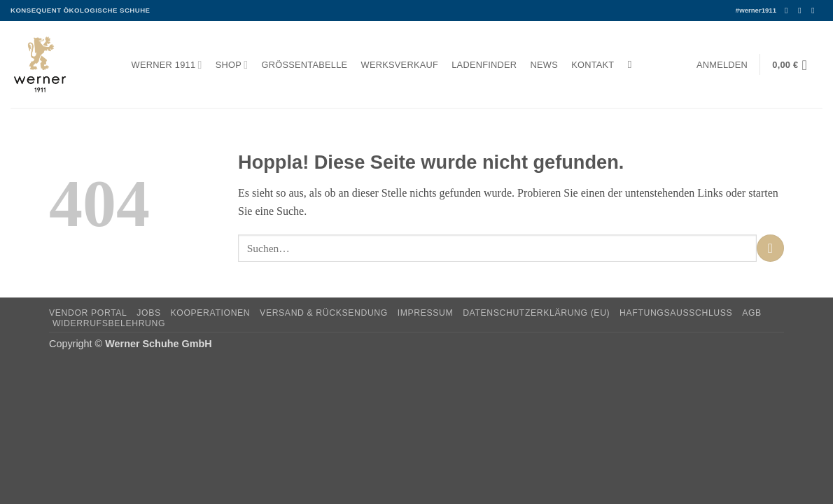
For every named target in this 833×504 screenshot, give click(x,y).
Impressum (426, 313)
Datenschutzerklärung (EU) (536, 313)
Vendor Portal (88, 313)
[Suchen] (633, 64)
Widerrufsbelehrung (109, 323)
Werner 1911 (167, 65)
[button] (722, 65)
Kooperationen (211, 313)
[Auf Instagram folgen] (802, 10)
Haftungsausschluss (676, 313)
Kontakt (593, 65)
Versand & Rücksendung (324, 313)
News (544, 65)
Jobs (148, 313)
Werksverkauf (400, 65)
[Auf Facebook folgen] (789, 10)
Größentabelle (305, 65)
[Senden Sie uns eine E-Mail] (815, 10)
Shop (232, 65)
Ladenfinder (484, 65)
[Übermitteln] (770, 248)
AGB (752, 313)
